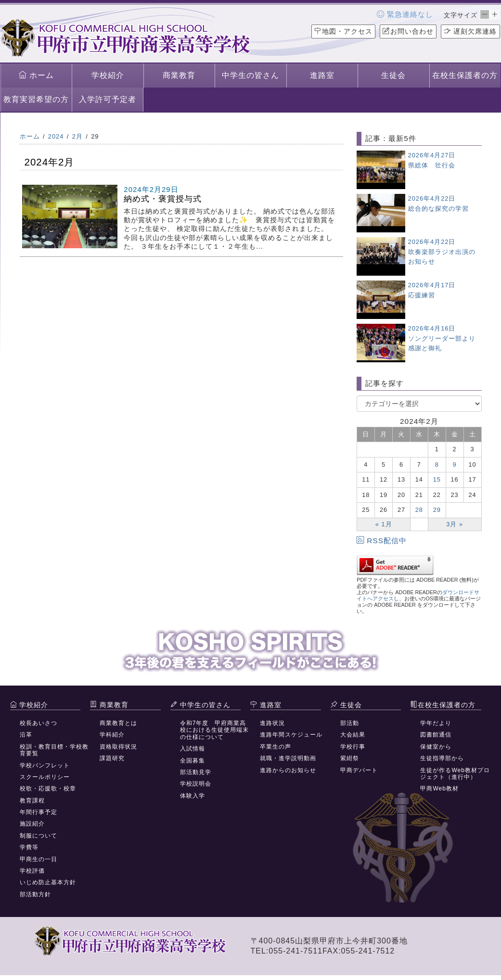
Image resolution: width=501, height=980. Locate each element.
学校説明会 (196, 784)
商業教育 (179, 75)
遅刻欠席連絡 (470, 31)
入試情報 (193, 749)
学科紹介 (112, 735)
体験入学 (193, 796)
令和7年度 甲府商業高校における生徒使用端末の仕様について (214, 730)
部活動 (350, 723)
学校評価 (32, 871)
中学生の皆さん (250, 75)
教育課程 (32, 801)
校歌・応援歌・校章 (48, 789)
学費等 (29, 847)
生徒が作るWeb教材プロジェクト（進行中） (455, 774)
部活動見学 (196, 772)
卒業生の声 (276, 747)
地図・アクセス (343, 31)
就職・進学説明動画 (288, 758)
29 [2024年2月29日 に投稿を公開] (437, 510)
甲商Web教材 (439, 789)
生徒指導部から (442, 758)
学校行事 (353, 747)
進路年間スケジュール (291, 735)
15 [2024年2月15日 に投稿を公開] (437, 479)
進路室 (322, 75)
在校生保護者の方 (465, 75)
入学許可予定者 (108, 99)
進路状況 (272, 723)
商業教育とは (118, 723)
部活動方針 (35, 894)
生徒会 (393, 75)
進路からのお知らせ (288, 770)
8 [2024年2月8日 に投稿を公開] (437, 465)
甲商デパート (359, 770)
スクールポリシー (45, 777)
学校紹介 (108, 75)
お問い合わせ (408, 31)
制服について (39, 836)
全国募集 (193, 761)
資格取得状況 (118, 747)
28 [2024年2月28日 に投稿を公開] (419, 510)
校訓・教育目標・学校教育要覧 (54, 750)
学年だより (436, 723)
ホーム (36, 75)
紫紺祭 (350, 758)
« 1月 (384, 524)
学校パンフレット (45, 765)
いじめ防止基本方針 (48, 882)
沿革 (26, 735)
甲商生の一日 (39, 859)
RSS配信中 (382, 541)
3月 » (455, 524)
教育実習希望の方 (36, 99)
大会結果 (353, 735)
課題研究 (112, 758)
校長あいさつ (39, 723)
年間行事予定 (39, 812)
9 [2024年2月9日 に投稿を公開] (455, 465)
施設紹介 (32, 824)
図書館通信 (436, 735)
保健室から (436, 747)
